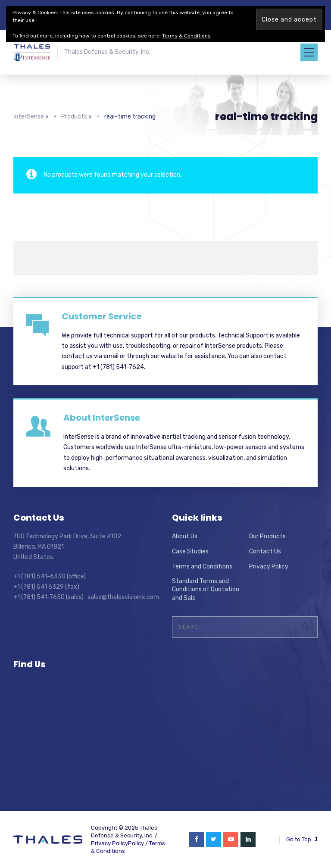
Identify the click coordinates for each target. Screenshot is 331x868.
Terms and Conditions (202, 567)
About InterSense (102, 418)
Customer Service (102, 316)
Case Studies (190, 551)
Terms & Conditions (186, 36)
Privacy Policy (269, 567)
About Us (185, 536)
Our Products (267, 536)
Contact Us (265, 551)
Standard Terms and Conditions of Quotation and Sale (206, 590)
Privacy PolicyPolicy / (120, 843)
